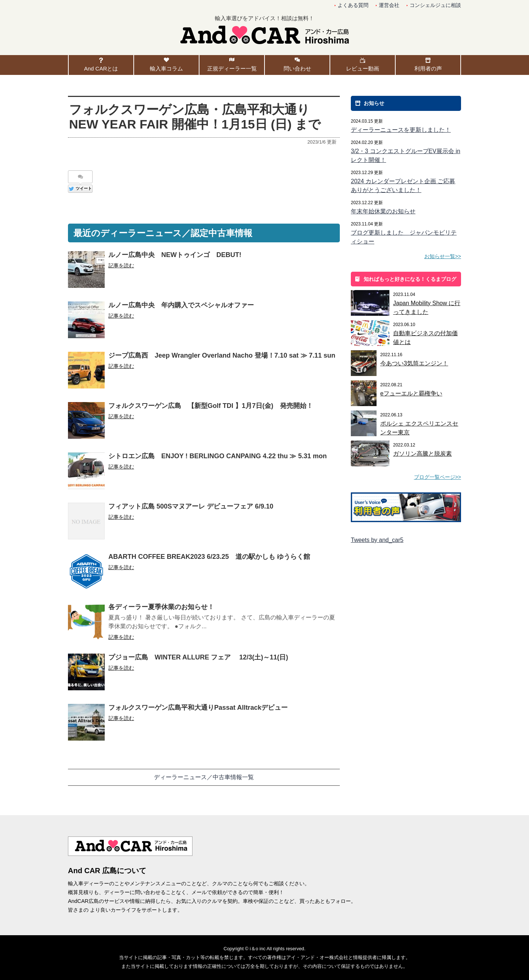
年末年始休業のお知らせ (383, 211)
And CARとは (101, 68)
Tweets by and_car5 (377, 540)
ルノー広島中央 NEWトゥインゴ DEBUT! (175, 255)
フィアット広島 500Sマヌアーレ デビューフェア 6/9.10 (191, 506)
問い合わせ (297, 68)
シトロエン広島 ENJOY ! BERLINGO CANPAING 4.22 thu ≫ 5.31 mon (217, 456)
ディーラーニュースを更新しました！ (401, 130)
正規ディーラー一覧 (232, 68)
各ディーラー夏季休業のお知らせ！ (161, 607)
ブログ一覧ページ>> (438, 477)
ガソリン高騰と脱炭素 (422, 454)
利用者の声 (428, 68)
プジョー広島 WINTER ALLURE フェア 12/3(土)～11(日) (198, 657)
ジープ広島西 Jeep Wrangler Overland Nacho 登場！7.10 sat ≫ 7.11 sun (222, 355)
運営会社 (389, 5)
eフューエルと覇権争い (411, 393)
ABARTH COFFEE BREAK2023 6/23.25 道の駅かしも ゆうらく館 (209, 557)
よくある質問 (353, 5)
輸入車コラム (166, 68)
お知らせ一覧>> (443, 256)
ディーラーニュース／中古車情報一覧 (204, 777)
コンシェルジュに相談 (435, 5)
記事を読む (121, 265)
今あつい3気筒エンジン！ (414, 363)
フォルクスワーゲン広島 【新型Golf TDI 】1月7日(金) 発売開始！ (211, 406)
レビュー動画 (363, 68)
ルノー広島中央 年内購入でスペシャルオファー (181, 305)
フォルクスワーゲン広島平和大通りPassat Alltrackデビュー (198, 708)
